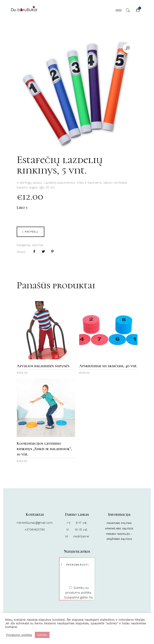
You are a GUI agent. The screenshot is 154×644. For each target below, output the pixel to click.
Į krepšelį (30, 232)
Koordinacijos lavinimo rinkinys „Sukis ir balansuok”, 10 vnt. (44, 449)
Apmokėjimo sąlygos (119, 529)
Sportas (38, 245)
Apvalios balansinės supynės (43, 366)
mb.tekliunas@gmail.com (35, 523)
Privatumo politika (119, 523)
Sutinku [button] (42, 635)
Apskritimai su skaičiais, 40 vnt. (108, 366)
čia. (91, 597)
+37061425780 (35, 530)
